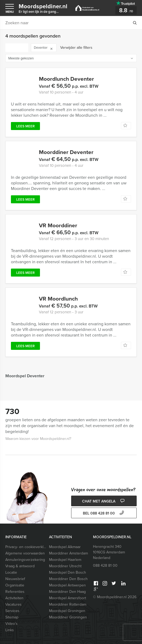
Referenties (15, 592)
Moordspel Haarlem (65, 560)
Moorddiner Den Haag (67, 592)
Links (10, 630)
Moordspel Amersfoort (68, 598)
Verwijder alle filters (76, 48)
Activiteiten (14, 598)
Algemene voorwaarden (25, 553)
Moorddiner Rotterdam (68, 604)
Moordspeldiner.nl (43, 8)
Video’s (11, 624)
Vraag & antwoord (20, 566)
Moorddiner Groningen (68, 617)
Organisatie (15, 585)
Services (12, 611)
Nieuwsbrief (15, 579)
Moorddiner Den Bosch (68, 579)
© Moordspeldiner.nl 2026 (115, 597)
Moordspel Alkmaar (65, 547)
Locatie (11, 572)
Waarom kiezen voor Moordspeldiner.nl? (38, 439)
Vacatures (13, 604)
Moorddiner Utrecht (65, 566)
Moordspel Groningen (67, 611)
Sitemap (12, 617)
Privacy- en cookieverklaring (26, 547)
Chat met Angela (104, 501)
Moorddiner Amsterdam (68, 553)
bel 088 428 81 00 (104, 513)
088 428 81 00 (105, 566)
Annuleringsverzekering (25, 560)
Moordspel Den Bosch (68, 572)
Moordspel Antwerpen (67, 585)
